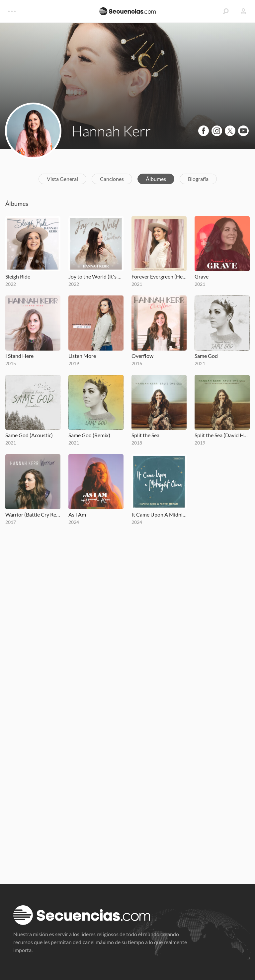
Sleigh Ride (18, 276)
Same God (206, 356)
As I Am (77, 514)
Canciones (112, 179)
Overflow (142, 356)
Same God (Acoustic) (29, 435)
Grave (202, 276)
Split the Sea (145, 435)
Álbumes (156, 179)
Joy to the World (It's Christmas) (96, 276)
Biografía (198, 179)
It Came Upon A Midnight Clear (159, 514)
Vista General (62, 179)
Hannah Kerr (111, 131)
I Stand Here (19, 356)
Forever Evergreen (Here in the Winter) (159, 276)
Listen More (82, 356)
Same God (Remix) (89, 435)
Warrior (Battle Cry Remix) (33, 514)
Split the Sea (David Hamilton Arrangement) (222, 435)
